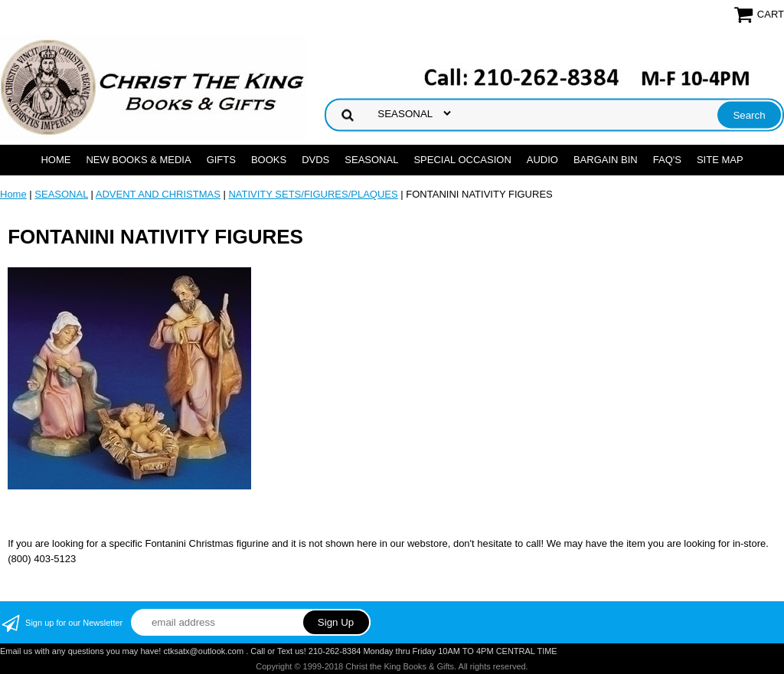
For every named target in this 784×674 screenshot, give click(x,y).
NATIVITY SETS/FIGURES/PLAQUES (313, 194)
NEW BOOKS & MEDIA (138, 160)
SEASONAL (371, 160)
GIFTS (221, 160)
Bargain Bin (606, 160)
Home (56, 160)
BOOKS (269, 160)
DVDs (315, 160)
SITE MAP (720, 160)
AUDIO (542, 160)
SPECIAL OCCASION (462, 160)
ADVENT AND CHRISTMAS (158, 194)
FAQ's (667, 160)
